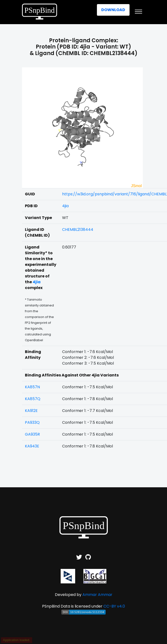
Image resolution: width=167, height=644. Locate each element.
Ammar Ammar (97, 595)
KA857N (32, 387)
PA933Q (32, 422)
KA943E (32, 446)
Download (113, 10)
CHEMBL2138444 (78, 230)
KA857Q (33, 399)
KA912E (31, 411)
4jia (65, 206)
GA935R (32, 434)
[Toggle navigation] (138, 12)
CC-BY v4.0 (114, 606)
